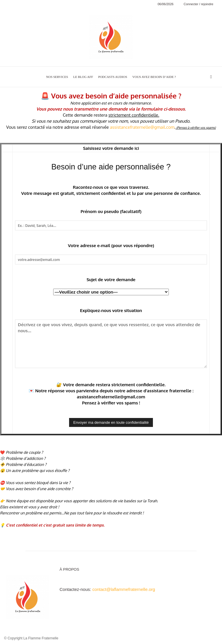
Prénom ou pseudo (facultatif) (111, 211)
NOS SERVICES (57, 77)
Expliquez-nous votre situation (111, 310)
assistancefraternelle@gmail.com (142, 127)
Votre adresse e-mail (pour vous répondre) (111, 246)
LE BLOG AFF (83, 77)
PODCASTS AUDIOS (113, 77)
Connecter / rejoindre (198, 4)
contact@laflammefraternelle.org (124, 589)
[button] (211, 77)
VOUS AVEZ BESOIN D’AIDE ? (154, 77)
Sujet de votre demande (111, 280)
